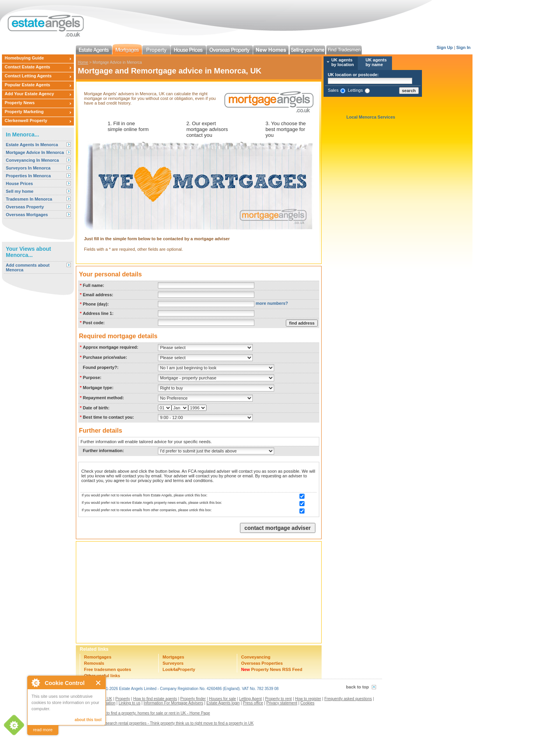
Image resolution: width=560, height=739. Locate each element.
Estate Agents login (223, 703)
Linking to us (129, 703)
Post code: (94, 323)
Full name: (94, 285)
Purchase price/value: (105, 357)
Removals (94, 663)
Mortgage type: (98, 388)
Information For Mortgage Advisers (173, 703)
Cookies (307, 703)
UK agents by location (343, 62)
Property (123, 699)
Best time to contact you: (108, 417)
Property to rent (278, 699)
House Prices (19, 183)
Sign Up (445, 47)
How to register (308, 699)
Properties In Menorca (28, 176)
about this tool (88, 720)
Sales (333, 90)
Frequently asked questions (348, 699)
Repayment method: (103, 398)
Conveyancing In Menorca (32, 160)
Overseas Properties (262, 663)
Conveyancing (256, 657)
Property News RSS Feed (272, 669)
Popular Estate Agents (27, 85)
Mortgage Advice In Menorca (35, 152)
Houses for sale (222, 699)
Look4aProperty (179, 669)
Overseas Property (25, 207)
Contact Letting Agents (28, 76)
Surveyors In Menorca (28, 168)
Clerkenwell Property (26, 121)
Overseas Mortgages (27, 215)
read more (43, 730)
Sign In (463, 47)
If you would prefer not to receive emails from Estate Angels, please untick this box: (144, 495)
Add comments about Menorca (28, 267)
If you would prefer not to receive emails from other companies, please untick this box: (147, 510)
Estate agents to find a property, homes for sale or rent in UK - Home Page (146, 713)
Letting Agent (250, 699)
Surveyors (173, 663)
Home (83, 62)
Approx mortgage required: (110, 347)
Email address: (98, 295)
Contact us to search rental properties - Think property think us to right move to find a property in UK (168, 723)
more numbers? (272, 303)
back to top (358, 687)
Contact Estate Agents (27, 67)
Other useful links (102, 676)
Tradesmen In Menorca (29, 199)
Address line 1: (98, 313)
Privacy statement (282, 703)
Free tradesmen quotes (108, 669)
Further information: (103, 451)
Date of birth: (96, 408)
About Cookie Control (35, 683)
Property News (20, 103)
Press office (253, 703)
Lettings (355, 90)
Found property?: (101, 367)
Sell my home (20, 191)
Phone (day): (96, 304)
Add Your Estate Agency (29, 94)
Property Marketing (24, 112)
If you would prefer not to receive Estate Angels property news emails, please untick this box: (152, 503)
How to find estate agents (155, 699)
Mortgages (173, 657)
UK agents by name (376, 62)
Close (99, 683)
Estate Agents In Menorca (32, 145)
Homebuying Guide (24, 58)
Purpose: (92, 377)
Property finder (193, 699)
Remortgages (98, 657)
